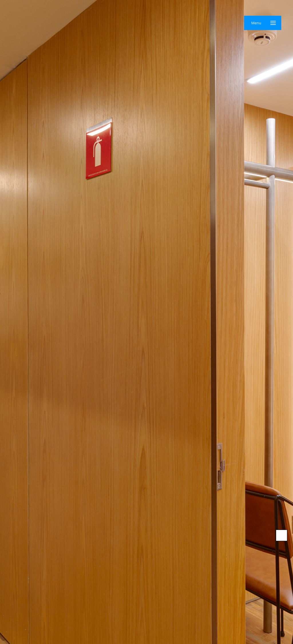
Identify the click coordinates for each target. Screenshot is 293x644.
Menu (256, 23)
